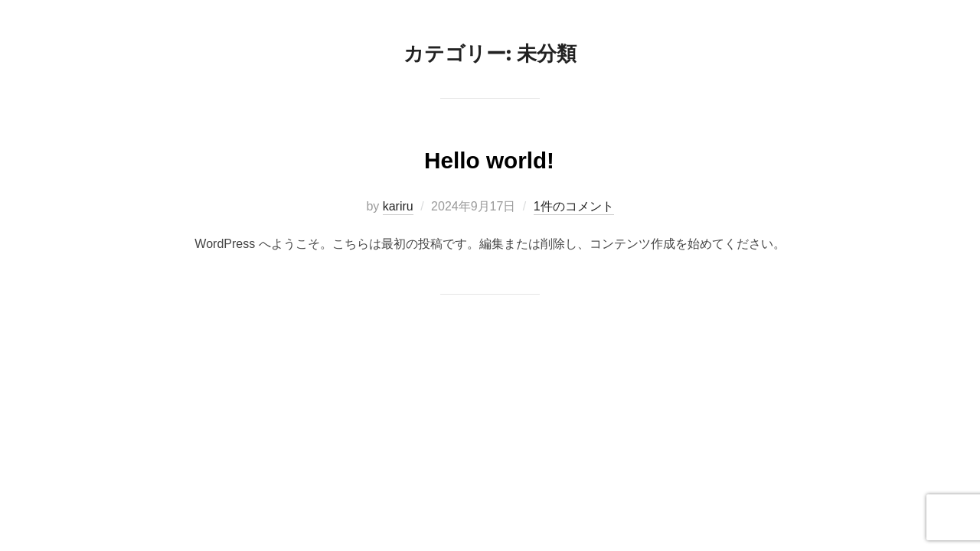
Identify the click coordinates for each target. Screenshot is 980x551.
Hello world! (489, 157)
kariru (398, 206)
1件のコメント (574, 206)
